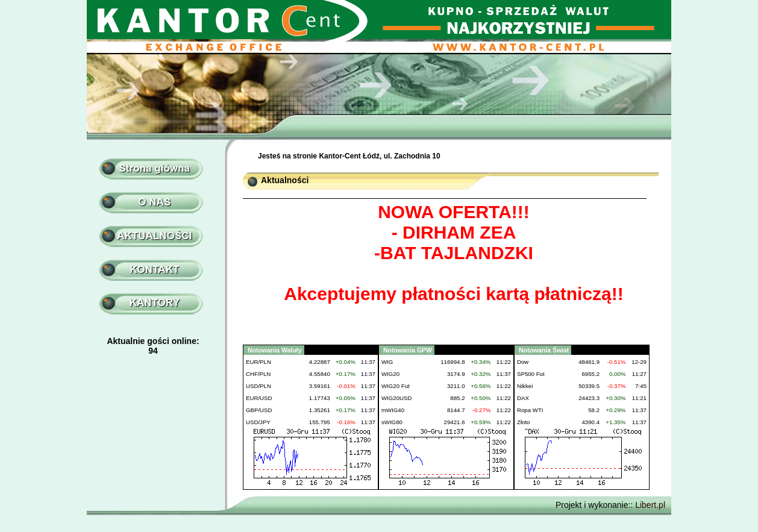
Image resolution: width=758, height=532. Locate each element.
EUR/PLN (258, 362)
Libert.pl (650, 505)
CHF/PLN (258, 374)
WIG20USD (396, 398)
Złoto (523, 422)
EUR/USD (259, 398)
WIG (387, 362)
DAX (523, 398)
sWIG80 (392, 422)
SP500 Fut (531, 374)
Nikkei (525, 386)
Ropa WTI (530, 410)
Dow (523, 362)
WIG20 (390, 374)
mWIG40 (393, 410)
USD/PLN (258, 386)
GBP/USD (259, 410)
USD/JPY (258, 422)
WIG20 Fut (396, 386)
